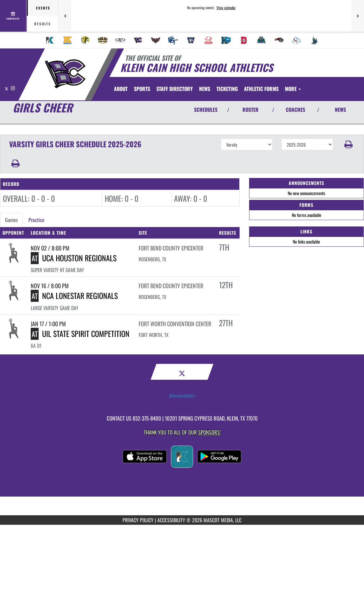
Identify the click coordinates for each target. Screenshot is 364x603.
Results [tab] (43, 24)
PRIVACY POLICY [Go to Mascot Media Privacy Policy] (138, 520)
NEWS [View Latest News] (340, 110)
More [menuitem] (293, 89)
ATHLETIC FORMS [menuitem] (261, 89)
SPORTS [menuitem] (142, 89)
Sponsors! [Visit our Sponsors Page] (209, 432)
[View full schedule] (13, 16)
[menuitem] (50, 40)
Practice (36, 220)
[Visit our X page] (7, 88)
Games (11, 220)
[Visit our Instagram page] (13, 88)
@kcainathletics (182, 396)
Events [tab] (43, 8)
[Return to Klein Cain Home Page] (65, 74)
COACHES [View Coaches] (295, 110)
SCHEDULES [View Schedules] (206, 110)
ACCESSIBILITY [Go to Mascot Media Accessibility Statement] (171, 520)
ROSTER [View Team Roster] (251, 110)
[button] (348, 144)
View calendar (226, 8)
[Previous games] (65, 16)
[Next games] (358, 16)
